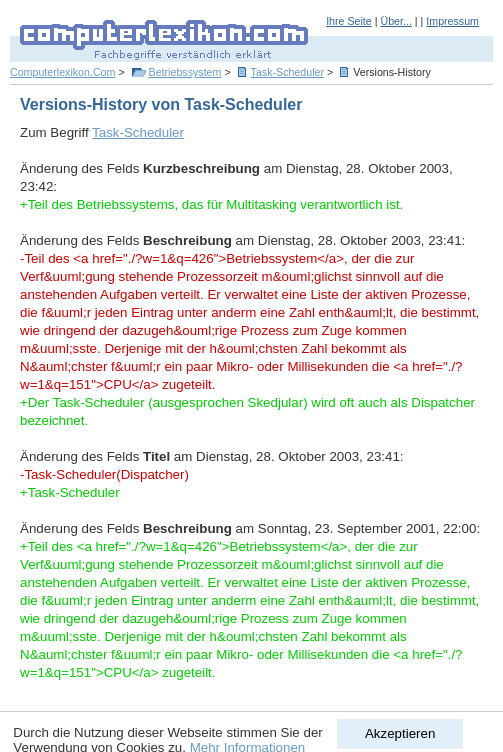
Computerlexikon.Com (62, 72)
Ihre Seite (349, 21)
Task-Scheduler (287, 72)
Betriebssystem (185, 72)
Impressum (452, 21)
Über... (395, 21)
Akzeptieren (400, 733)
